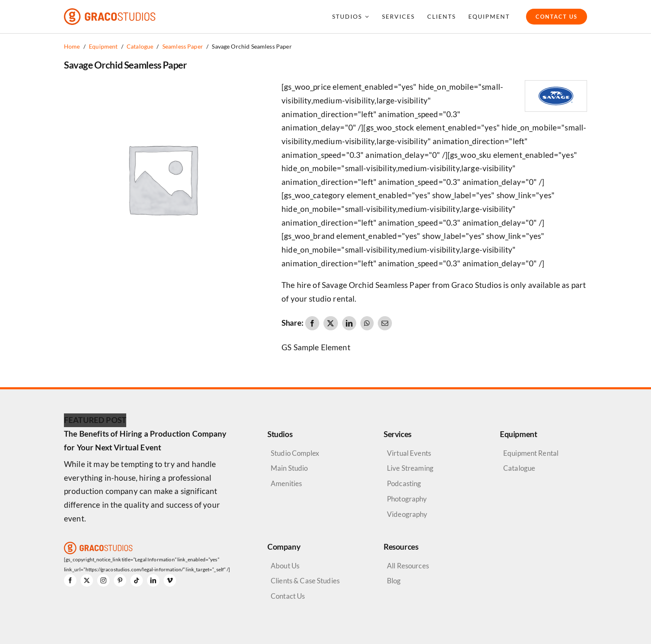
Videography (407, 514)
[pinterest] (120, 580)
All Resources (408, 566)
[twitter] (87, 580)
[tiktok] (137, 580)
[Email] (385, 323)
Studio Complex (295, 453)
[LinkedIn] (349, 323)
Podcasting (404, 483)
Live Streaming (410, 468)
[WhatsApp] (367, 323)
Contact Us (288, 596)
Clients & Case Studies (305, 581)
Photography (407, 499)
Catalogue (519, 468)
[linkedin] (153, 580)
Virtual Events (409, 453)
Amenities (286, 483)
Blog (394, 581)
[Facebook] (312, 323)
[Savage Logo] (556, 85)
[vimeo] (170, 580)
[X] (330, 323)
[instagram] (103, 580)
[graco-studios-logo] (110, 12)
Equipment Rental (531, 453)
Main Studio (289, 468)
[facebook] (70, 580)
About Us (285, 566)
